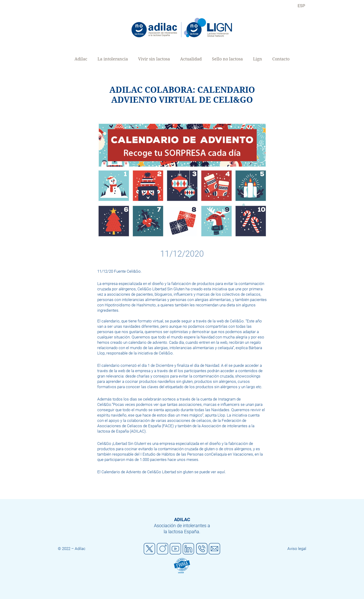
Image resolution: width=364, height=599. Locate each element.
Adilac (81, 59)
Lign (258, 59)
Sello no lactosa (227, 59)
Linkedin (188, 549)
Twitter (149, 549)
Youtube (175, 549)
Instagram (162, 549)
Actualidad (191, 59)
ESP (301, 6)
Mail (214, 549)
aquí (221, 472)
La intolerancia (113, 59)
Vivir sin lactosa (154, 59)
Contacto (281, 59)
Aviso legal (297, 549)
